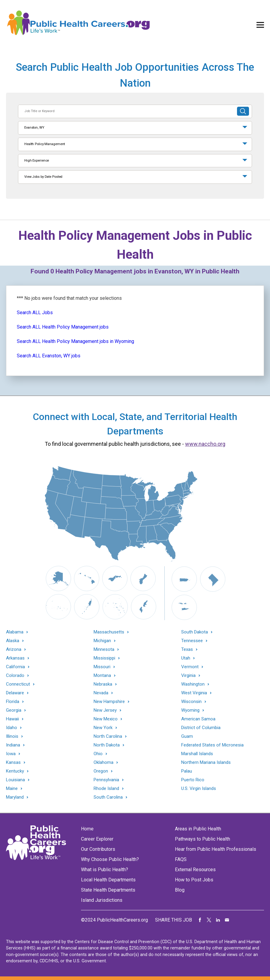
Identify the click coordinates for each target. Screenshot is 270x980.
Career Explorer (97, 839)
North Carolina (108, 736)
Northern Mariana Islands (206, 762)
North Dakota (107, 745)
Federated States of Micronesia (212, 745)
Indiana (13, 745)
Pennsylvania (106, 780)
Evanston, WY (34, 128)
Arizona (14, 649)
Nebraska (103, 684)
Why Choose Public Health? (110, 859)
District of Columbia (201, 728)
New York (103, 728)
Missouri (102, 667)
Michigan (102, 641)
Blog (180, 890)
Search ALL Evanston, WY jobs (49, 356)
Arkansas (15, 658)
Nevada (101, 693)
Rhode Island (106, 789)
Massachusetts (109, 632)
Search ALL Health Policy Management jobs (63, 327)
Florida (13, 702)
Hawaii (12, 719)
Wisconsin (191, 702)
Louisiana (15, 780)
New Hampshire (109, 702)
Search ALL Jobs (35, 313)
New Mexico (106, 719)
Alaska (13, 641)
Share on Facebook (200, 920)
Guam (187, 736)
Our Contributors (98, 849)
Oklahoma (103, 763)
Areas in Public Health (198, 829)
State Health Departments (108, 890)
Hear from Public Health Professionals (216, 849)
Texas (187, 649)
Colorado (15, 676)
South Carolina (108, 797)
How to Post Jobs (194, 880)
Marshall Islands (197, 754)
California (15, 667)
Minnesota (104, 649)
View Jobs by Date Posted (43, 177)
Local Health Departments (108, 880)
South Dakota (195, 632)
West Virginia (194, 693)
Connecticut (18, 684)
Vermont (190, 667)
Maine (12, 789)
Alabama (15, 632)
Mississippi (104, 658)
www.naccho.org (205, 444)
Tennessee (192, 641)
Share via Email (227, 920)
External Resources (195, 870)
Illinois (12, 736)
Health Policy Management (45, 144)
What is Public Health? (105, 870)
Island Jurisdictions (102, 900)
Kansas (13, 763)
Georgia (14, 710)
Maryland (15, 797)
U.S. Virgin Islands (199, 788)
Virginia (188, 676)
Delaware (15, 693)
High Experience (37, 161)
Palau (187, 771)
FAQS (181, 859)
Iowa (11, 754)
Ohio (98, 754)
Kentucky (15, 771)
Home (87, 829)
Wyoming (190, 710)
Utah (186, 658)
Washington (193, 684)
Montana (102, 676)
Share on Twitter (209, 920)
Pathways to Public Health (202, 839)
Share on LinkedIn (218, 920)
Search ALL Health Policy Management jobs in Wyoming (75, 341)
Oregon (101, 771)
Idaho (12, 728)
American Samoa (198, 719)
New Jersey (105, 710)
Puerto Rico (193, 780)
